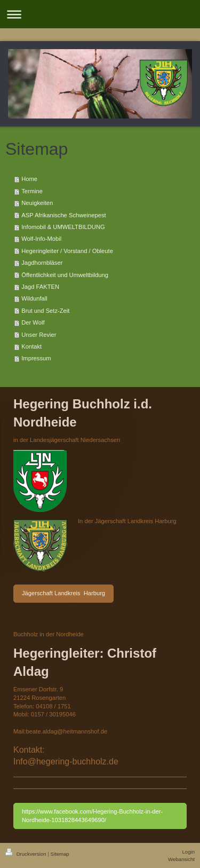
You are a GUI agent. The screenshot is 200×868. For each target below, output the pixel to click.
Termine (32, 191)
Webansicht (181, 859)
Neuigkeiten (37, 203)
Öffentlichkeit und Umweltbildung (65, 275)
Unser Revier (39, 335)
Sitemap (59, 854)
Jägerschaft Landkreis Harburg (63, 593)
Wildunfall (34, 298)
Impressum (36, 358)
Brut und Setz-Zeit (45, 311)
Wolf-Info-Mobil (41, 239)
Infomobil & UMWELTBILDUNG (63, 227)
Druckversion (26, 854)
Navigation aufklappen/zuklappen (100, 14)
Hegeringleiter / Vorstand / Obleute (67, 251)
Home (29, 179)
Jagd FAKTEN (40, 287)
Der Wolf (33, 322)
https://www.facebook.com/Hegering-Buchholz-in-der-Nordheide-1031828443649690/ (92, 816)
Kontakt (31, 346)
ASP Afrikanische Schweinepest (63, 215)
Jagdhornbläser (42, 263)
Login (189, 852)
